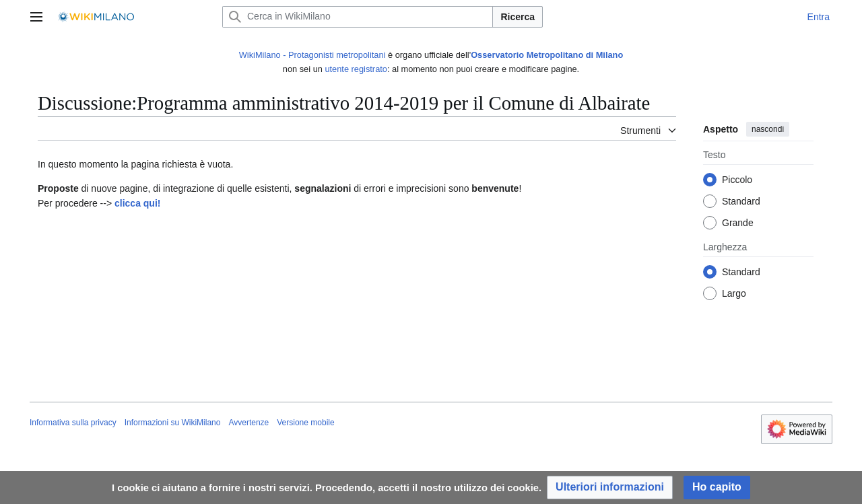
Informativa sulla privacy (73, 423)
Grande (738, 223)
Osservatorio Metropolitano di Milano (547, 55)
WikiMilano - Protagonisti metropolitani (312, 55)
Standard (741, 202)
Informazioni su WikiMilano (173, 423)
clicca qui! (137, 203)
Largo (734, 294)
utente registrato (356, 69)
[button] (610, 488)
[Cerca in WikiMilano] (358, 17)
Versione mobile (305, 423)
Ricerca (518, 17)
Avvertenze (248, 423)
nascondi (768, 129)
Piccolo (737, 180)
